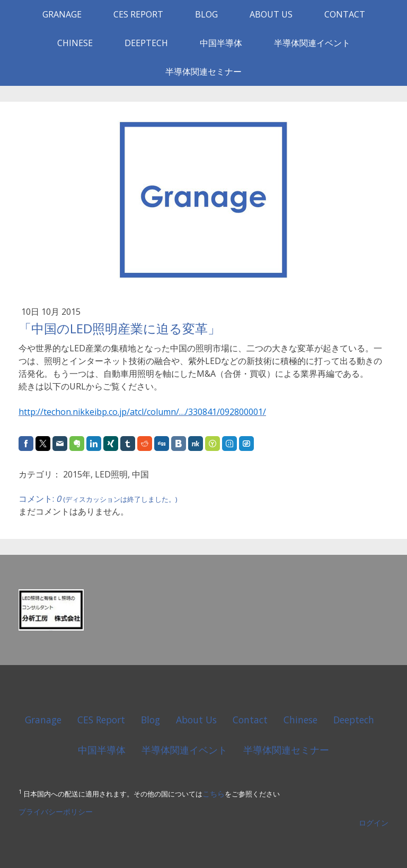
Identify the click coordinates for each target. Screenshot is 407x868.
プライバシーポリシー (56, 812)
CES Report (138, 14)
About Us (271, 14)
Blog (206, 14)
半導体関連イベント (312, 43)
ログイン (374, 823)
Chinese (75, 43)
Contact (345, 14)
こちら (214, 794)
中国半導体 (221, 43)
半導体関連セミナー (203, 72)
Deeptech (146, 43)
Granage (62, 14)
